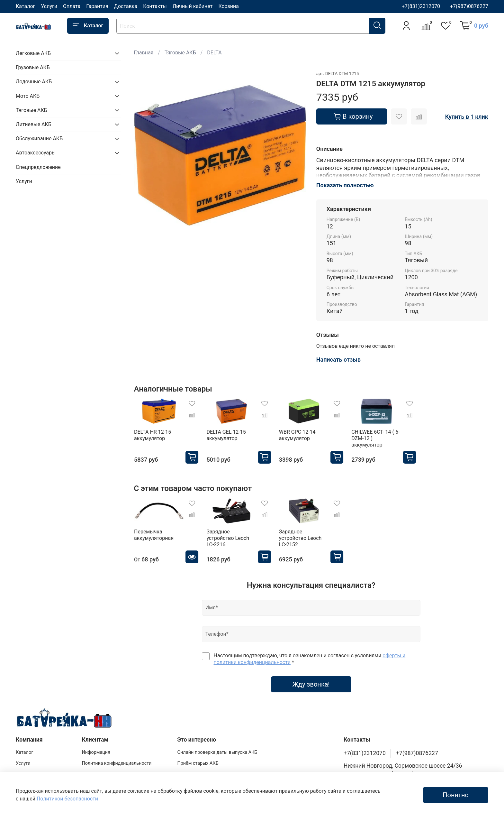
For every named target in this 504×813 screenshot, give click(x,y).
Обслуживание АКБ (39, 139)
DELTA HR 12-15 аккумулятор (153, 435)
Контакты (155, 6)
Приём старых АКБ (198, 763)
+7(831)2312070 (421, 6)
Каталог (25, 6)
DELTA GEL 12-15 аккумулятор (226, 435)
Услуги (49, 6)
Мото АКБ (28, 96)
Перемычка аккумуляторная (154, 535)
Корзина (228, 6)
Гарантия (97, 6)
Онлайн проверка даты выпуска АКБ (217, 752)
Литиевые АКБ (34, 124)
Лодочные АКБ (34, 82)
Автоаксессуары (36, 153)
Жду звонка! (311, 684)
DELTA (214, 53)
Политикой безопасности (67, 799)
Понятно (456, 795)
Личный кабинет (193, 6)
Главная (144, 53)
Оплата (72, 6)
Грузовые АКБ (33, 67)
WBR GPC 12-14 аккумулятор (297, 435)
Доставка (126, 6)
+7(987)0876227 (469, 6)
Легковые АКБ (33, 53)
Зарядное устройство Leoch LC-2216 (228, 538)
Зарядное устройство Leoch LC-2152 (300, 538)
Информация (96, 752)
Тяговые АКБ (180, 53)
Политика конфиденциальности (117, 763)
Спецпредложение (38, 167)
